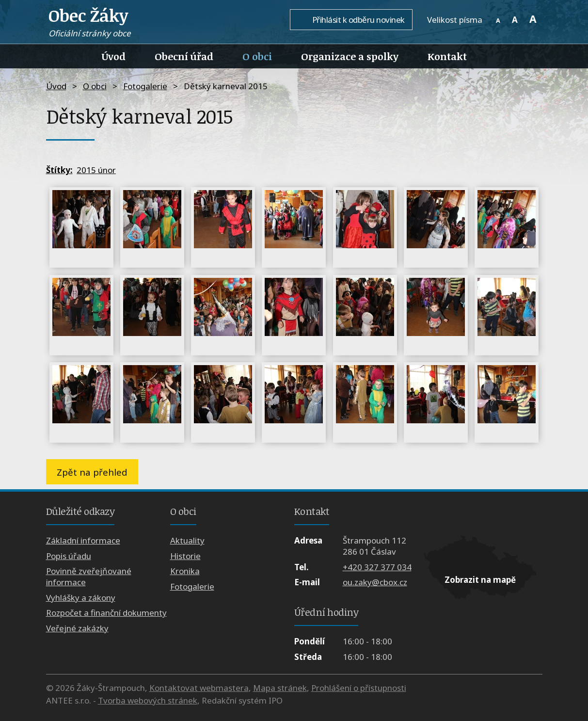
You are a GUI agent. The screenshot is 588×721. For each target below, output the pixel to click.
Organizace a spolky (350, 56)
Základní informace (83, 540)
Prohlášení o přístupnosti (359, 688)
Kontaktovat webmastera (199, 688)
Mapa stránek (280, 688)
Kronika (185, 571)
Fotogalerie (145, 86)
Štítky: (59, 170)
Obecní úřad (184, 56)
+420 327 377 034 (377, 567)
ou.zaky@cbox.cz (375, 582)
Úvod (114, 56)
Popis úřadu (69, 556)
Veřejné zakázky (77, 628)
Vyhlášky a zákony (81, 598)
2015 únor (96, 170)
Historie (185, 556)
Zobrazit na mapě (480, 580)
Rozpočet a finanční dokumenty (106, 613)
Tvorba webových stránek (148, 700)
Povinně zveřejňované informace (89, 577)
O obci (257, 56)
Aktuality (187, 540)
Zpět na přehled (92, 472)
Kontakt (447, 56)
